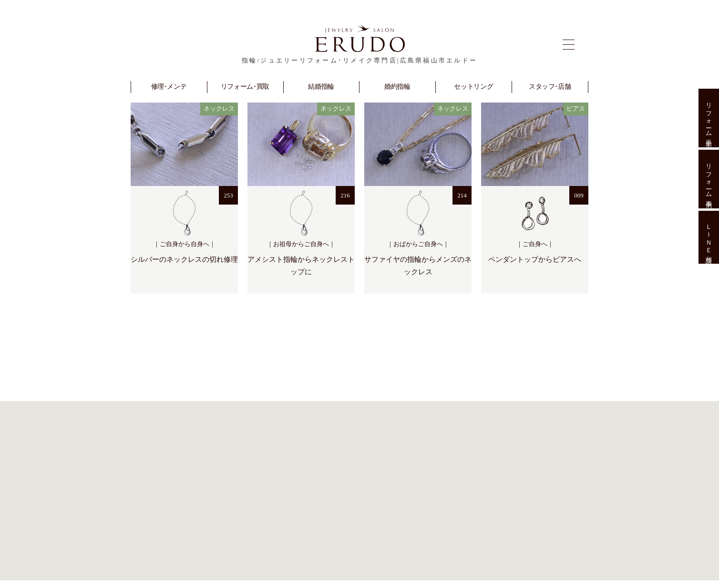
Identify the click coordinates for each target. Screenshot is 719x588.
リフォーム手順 (709, 118)
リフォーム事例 (709, 179)
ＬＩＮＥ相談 (709, 237)
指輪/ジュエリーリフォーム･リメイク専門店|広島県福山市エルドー (359, 60)
